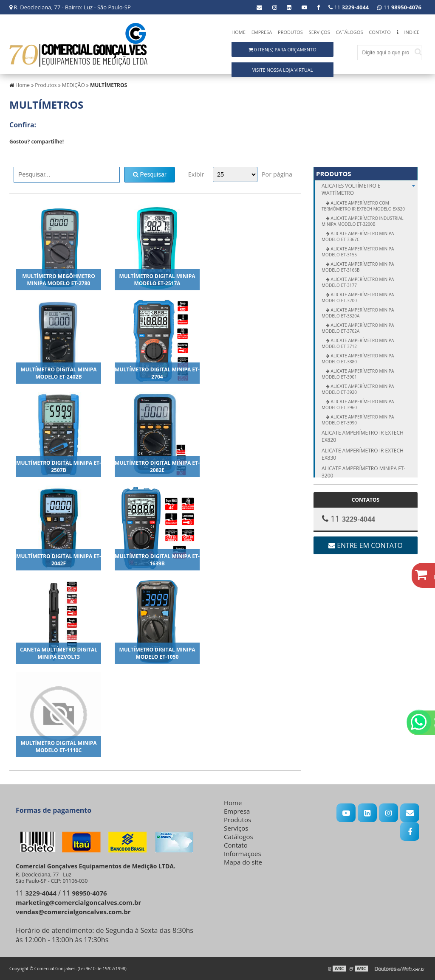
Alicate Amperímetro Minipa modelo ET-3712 (358, 343)
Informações (243, 854)
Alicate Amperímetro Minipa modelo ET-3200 (358, 298)
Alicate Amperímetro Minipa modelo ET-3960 (358, 404)
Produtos (290, 32)
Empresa (262, 32)
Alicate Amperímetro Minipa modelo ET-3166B (358, 267)
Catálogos (350, 32)
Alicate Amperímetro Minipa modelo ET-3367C (358, 236)
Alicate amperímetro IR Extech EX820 (363, 436)
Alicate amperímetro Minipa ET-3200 (363, 472)
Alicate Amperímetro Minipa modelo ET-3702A (358, 328)
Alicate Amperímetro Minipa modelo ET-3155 (358, 252)
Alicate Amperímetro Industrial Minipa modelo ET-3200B (362, 221)
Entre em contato (366, 545)
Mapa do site (243, 862)
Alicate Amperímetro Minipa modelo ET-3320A (358, 313)
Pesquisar (150, 174)
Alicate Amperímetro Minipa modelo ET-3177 (358, 282)
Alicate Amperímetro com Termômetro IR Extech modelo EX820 (363, 206)
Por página (277, 174)
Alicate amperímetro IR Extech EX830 (363, 454)
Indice (412, 32)
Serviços (319, 32)
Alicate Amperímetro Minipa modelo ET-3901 (358, 374)
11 (399, 7)
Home (239, 32)
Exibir (196, 174)
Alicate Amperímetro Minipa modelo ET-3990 (358, 420)
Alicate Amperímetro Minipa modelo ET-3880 (358, 359)
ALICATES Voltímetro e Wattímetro (370, 189)
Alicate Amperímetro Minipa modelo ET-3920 (358, 389)
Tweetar (21, 154)
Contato (380, 32)
